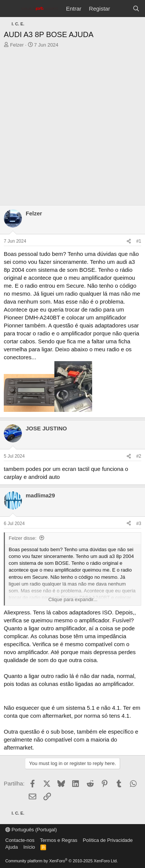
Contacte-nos (20, 840)
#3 (139, 524)
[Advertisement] (72, 129)
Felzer (17, 45)
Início (29, 847)
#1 (139, 241)
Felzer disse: (23, 538)
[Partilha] (129, 241)
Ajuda (12, 847)
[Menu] (10, 9)
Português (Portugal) (31, 830)
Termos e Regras (59, 840)
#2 (139, 456)
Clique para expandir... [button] (73, 599)
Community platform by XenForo (62, 861)
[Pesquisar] (136, 9)
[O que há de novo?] (121, 9)
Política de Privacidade (108, 840)
